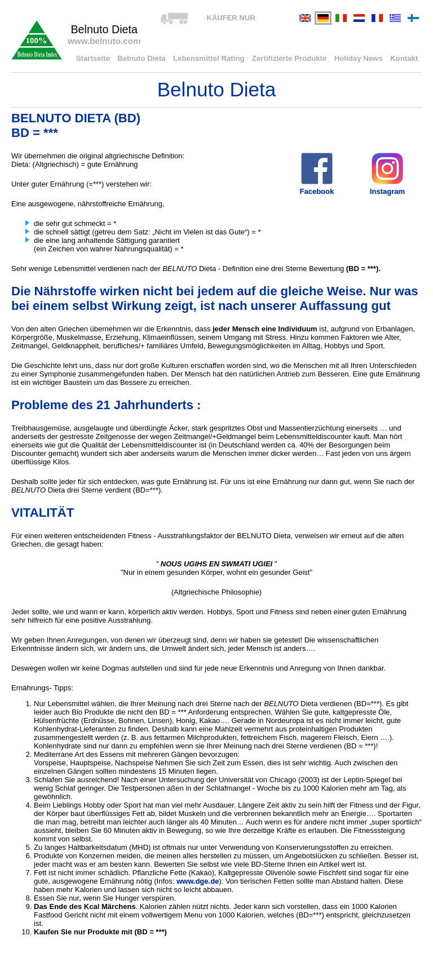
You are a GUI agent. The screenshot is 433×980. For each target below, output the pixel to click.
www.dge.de (198, 881)
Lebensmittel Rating (213, 59)
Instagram (387, 174)
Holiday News (360, 59)
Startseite (99, 59)
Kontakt (404, 59)
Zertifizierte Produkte (292, 59)
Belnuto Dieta (147, 59)
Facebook (317, 174)
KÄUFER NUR (231, 18)
